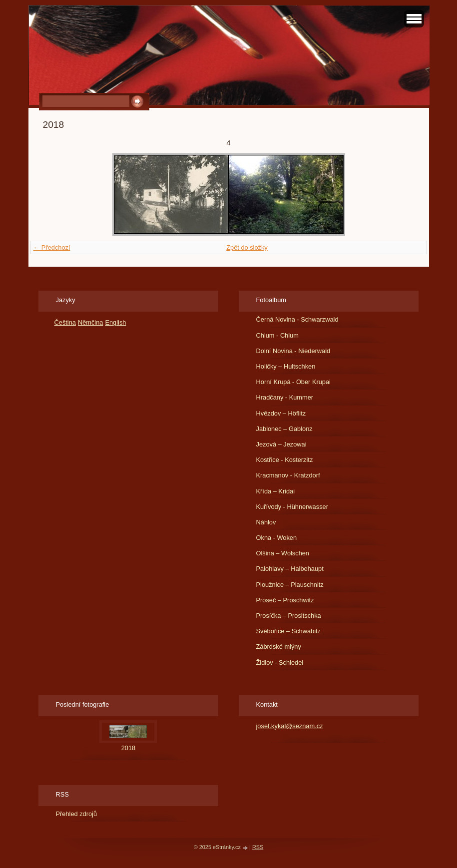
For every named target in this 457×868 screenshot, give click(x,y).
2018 (128, 748)
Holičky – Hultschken (286, 366)
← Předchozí (52, 247)
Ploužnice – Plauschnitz (290, 585)
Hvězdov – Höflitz (281, 413)
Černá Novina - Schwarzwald (297, 319)
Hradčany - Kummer (285, 397)
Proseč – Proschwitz (285, 600)
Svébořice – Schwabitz (288, 631)
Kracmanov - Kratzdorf (288, 475)
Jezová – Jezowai (281, 444)
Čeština (65, 322)
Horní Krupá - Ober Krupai (293, 382)
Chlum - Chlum (277, 335)
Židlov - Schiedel (280, 662)
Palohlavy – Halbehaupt (290, 569)
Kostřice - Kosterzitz (285, 460)
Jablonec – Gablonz (284, 429)
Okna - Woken (277, 538)
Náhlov (266, 522)
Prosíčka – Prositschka (289, 616)
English (115, 322)
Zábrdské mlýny (279, 647)
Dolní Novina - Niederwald (293, 351)
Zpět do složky (247, 247)
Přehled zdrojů (77, 814)
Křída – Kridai (276, 491)
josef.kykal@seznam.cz (290, 726)
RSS (258, 847)
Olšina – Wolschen (283, 553)
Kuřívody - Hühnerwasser (292, 507)
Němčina (91, 322)
